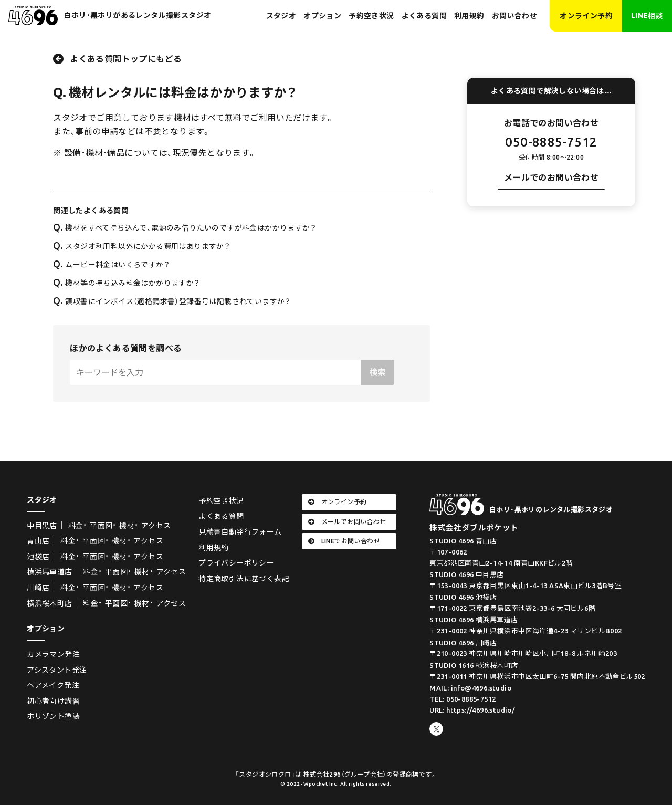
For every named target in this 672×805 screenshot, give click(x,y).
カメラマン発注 (53, 654)
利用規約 (469, 16)
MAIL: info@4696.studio (470, 688)
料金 (76, 526)
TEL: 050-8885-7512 (463, 699)
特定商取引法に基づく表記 (244, 579)
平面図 (101, 526)
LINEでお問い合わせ (344, 541)
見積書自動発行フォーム (240, 532)
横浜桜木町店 (49, 603)
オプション (322, 16)
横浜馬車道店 (49, 572)
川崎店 (38, 588)
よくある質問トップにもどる (126, 59)
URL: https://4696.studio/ (472, 710)
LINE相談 (647, 16)
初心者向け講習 (53, 701)
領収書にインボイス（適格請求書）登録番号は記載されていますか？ (172, 301)
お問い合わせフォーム (551, 200)
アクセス (156, 526)
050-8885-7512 (551, 142)
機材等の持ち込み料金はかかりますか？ (126, 283)
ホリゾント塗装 (53, 716)
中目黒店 (42, 526)
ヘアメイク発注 (53, 685)
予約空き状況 (371, 16)
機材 (127, 526)
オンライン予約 (586, 16)
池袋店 (38, 557)
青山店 (38, 541)
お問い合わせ (514, 16)
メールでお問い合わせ (347, 522)
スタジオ (281, 16)
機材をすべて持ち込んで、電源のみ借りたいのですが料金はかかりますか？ (185, 228)
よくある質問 (424, 16)
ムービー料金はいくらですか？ (111, 265)
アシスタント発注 (57, 670)
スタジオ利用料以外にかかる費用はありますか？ (141, 246)
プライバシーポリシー (236, 563)
